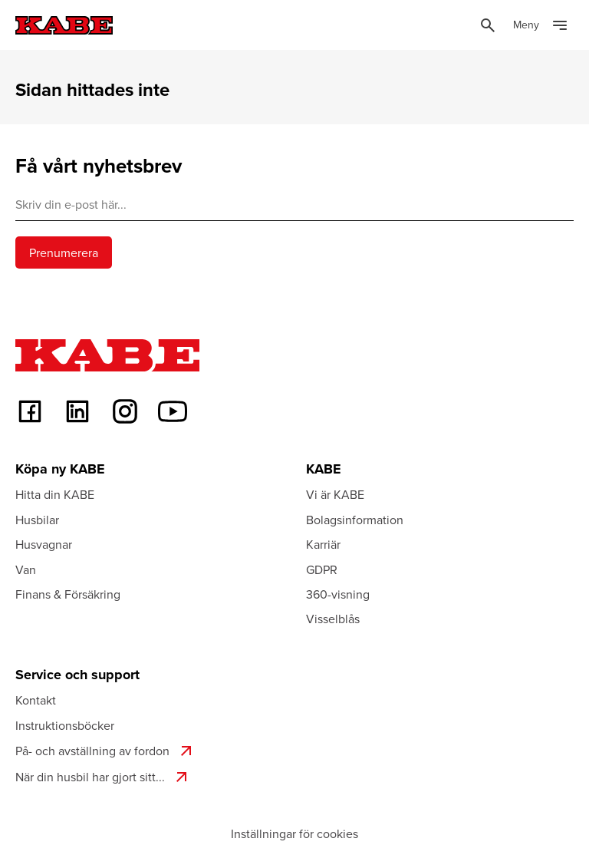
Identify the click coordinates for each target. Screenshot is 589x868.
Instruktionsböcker (65, 725)
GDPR (322, 569)
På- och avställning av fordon (105, 751)
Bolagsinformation (355, 520)
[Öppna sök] (488, 25)
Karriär (323, 544)
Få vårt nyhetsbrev (99, 166)
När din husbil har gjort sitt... (103, 777)
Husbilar (37, 520)
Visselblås (333, 619)
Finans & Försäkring (68, 594)
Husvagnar (44, 544)
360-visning (338, 594)
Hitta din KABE (55, 494)
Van (26, 569)
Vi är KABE (335, 494)
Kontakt (36, 700)
